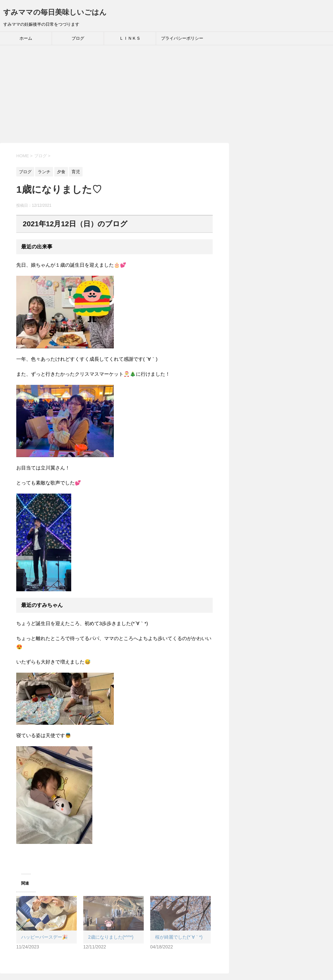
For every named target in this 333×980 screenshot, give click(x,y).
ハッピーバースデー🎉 (44, 937)
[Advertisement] (166, 94)
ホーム (26, 38)
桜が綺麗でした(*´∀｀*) (179, 937)
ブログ (78, 38)
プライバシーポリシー (182, 38)
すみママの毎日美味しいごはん (55, 12)
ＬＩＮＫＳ (130, 38)
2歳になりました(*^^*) (111, 937)
